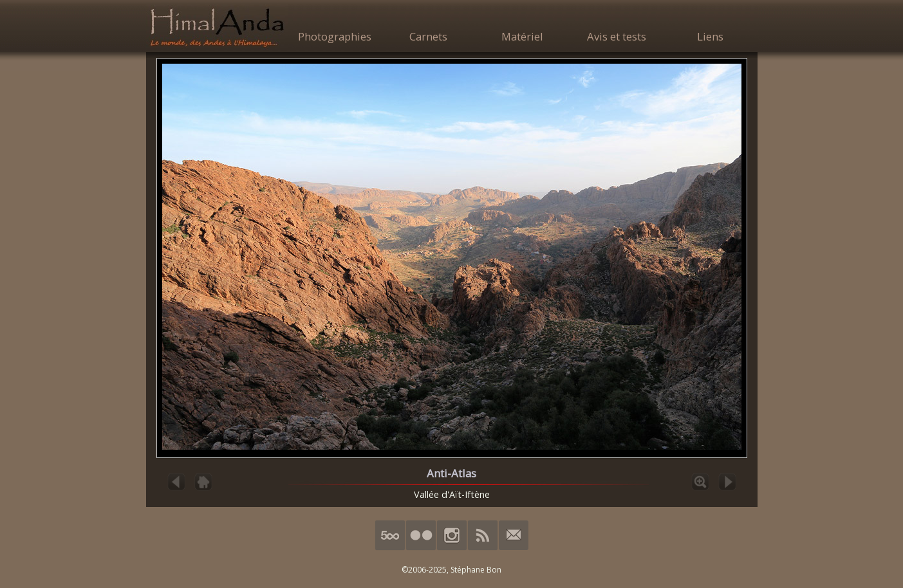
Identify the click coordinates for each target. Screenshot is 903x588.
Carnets (428, 36)
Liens (710, 36)
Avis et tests (617, 36)
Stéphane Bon (476, 570)
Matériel (522, 36)
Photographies (335, 36)
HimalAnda (217, 27)
